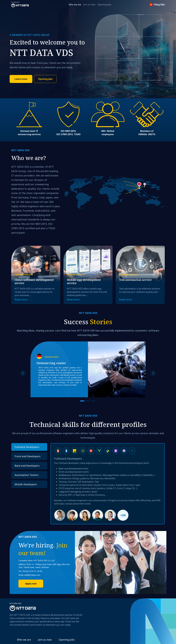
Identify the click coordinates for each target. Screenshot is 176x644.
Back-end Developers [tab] (27, 466)
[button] (23, 373)
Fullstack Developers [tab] (27, 447)
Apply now (31, 584)
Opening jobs (104, 5)
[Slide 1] (82, 401)
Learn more (21, 79)
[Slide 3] (93, 401)
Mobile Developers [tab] (26, 484)
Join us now (89, 5)
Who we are (75, 5)
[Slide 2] (88, 401)
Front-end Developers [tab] (28, 456)
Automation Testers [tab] (27, 475)
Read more (21, 299)
